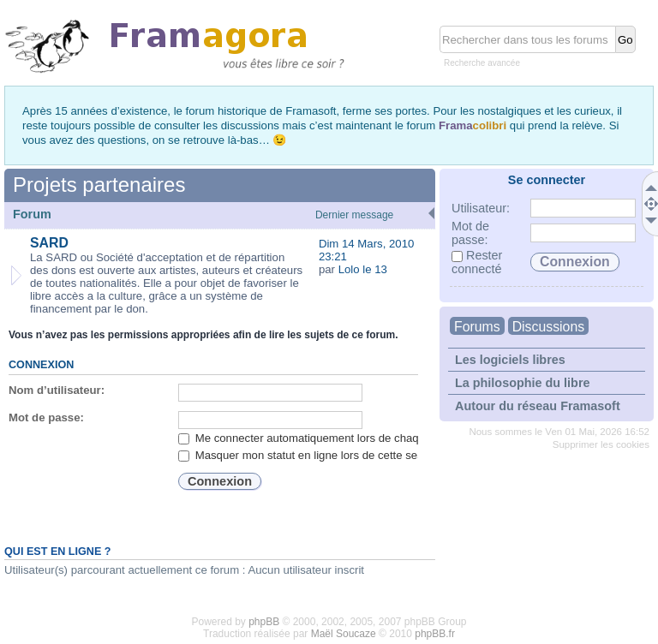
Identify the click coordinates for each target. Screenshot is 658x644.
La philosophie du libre (523, 383)
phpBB (264, 622)
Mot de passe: (46, 417)
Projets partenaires (99, 185)
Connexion (41, 365)
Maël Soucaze (344, 634)
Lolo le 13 (363, 269)
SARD (49, 243)
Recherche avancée (482, 63)
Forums (477, 327)
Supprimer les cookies (601, 444)
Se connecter (547, 180)
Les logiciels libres (510, 360)
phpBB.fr (435, 634)
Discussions (548, 327)
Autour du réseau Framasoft (538, 406)
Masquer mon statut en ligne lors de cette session (311, 455)
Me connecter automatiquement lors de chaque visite (319, 438)
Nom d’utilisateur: (57, 390)
